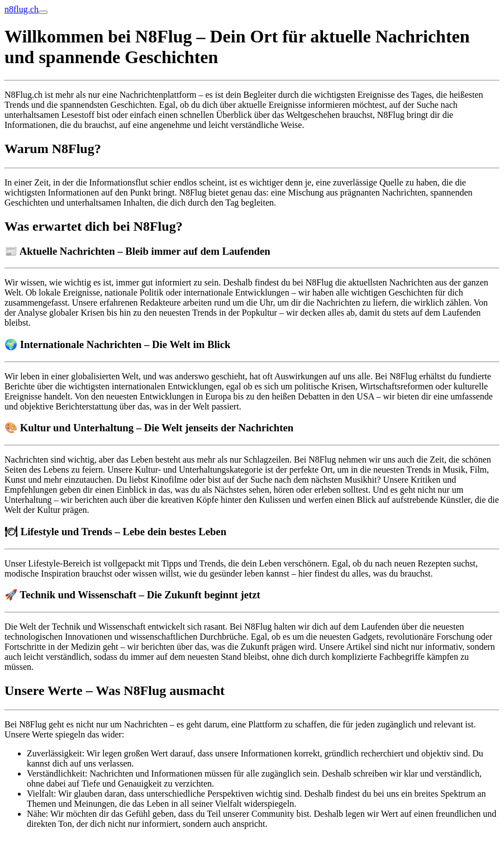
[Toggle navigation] (43, 12)
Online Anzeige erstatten (49, 843)
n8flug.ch (22, 9)
